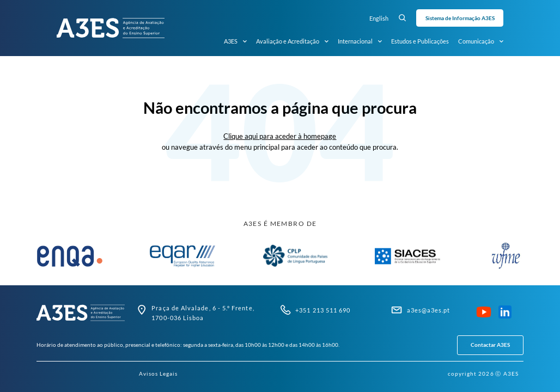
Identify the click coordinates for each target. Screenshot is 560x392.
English (379, 18)
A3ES (235, 41)
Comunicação (481, 41)
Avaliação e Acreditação (292, 41)
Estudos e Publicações (420, 41)
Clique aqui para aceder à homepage (280, 136)
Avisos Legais (159, 373)
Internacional (360, 41)
